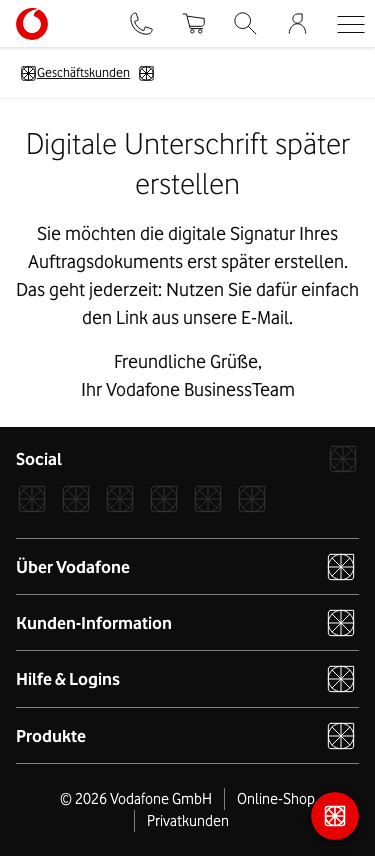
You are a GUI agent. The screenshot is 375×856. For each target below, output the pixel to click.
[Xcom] (120, 499)
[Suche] (245, 23)
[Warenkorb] (193, 23)
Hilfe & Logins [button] (186, 679)
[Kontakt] (141, 23)
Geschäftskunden (75, 73)
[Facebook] (32, 499)
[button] (350, 23)
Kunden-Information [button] (186, 623)
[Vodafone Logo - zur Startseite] (32, 15)
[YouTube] (208, 499)
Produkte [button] (186, 736)
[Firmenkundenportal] (297, 23)
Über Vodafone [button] (186, 567)
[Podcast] (252, 499)
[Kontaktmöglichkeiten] (335, 816)
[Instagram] (76, 499)
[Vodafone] (343, 459)
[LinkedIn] (164, 499)
